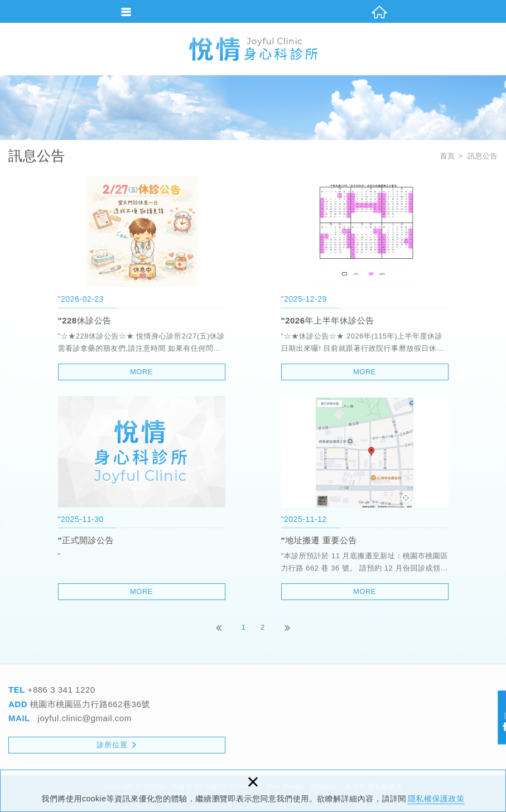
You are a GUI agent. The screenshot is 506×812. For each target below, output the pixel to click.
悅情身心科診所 (253, 49)
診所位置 (117, 744)
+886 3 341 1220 (60, 690)
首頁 (447, 156)
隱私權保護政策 (436, 799)
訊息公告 (483, 156)
